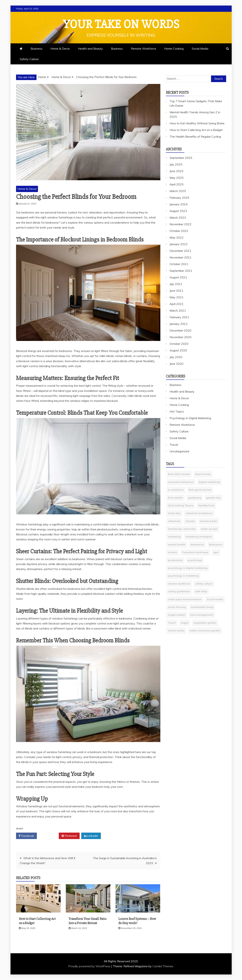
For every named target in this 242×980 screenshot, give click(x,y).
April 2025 (177, 184)
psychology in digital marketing (188, 568)
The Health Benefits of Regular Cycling (195, 137)
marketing (174, 537)
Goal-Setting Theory (181, 505)
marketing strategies (199, 537)
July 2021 (176, 284)
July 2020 (176, 357)
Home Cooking (174, 49)
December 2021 (180, 251)
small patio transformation (185, 599)
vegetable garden (205, 623)
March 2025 (178, 191)
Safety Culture (29, 59)
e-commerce (176, 490)
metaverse (197, 545)
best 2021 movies (179, 474)
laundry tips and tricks (182, 529)
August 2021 (178, 277)
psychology (195, 560)
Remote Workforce (143, 49)
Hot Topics (177, 411)
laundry (190, 521)
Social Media (200, 49)
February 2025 (179, 198)
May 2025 (177, 178)
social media (215, 599)
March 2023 (178, 218)
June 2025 (176, 171)
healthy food (206, 505)
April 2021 (177, 304)
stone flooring (177, 607)
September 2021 (181, 271)
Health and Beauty (90, 49)
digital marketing (209, 482)
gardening (195, 498)
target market (177, 615)
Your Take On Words (121, 24)
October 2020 (179, 344)
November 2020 (181, 337)
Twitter (48, 836)
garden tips (214, 498)
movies (173, 552)
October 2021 (179, 264)
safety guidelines (179, 591)
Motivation (216, 545)
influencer (174, 521)
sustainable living (202, 607)
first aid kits (176, 498)
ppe (216, 552)
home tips (174, 513)
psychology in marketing (183, 576)
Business (36, 49)
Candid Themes (163, 966)
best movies (203, 474)
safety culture (204, 584)
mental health (177, 545)
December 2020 (180, 330)
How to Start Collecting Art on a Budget (196, 130)
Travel (174, 445)
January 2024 (179, 204)
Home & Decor (60, 49)
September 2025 (181, 158)
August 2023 (178, 211)
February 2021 (179, 317)
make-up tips (209, 529)
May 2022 (177, 237)
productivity (175, 560)
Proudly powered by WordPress (90, 966)
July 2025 (176, 164)
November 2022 (181, 224)
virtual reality (176, 630)
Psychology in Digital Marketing (190, 418)
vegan (185, 623)
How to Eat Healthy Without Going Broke (197, 123)
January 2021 (179, 324)
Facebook (26, 836)
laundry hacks (209, 521)
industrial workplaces (199, 513)
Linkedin (91, 836)
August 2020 (178, 350)
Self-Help (201, 591)
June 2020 (176, 364)
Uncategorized (179, 451)
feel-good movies (200, 490)
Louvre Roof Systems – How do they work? (137, 921)
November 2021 (181, 257)
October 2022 (179, 231)
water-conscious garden (205, 630)
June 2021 (176, 291)
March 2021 (178, 310)
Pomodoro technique (195, 552)
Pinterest (69, 836)
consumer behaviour (181, 482)
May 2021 (177, 297)
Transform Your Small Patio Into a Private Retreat (88, 921)
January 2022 (179, 244)
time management (202, 615)
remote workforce (179, 584)
